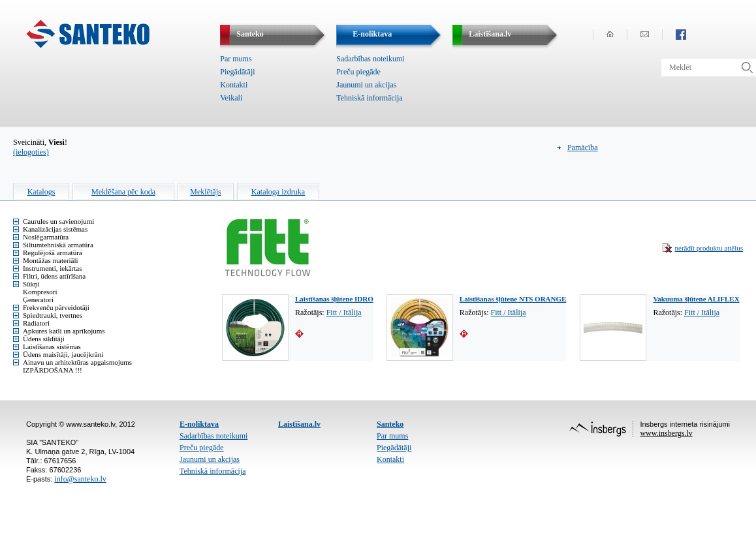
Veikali (231, 98)
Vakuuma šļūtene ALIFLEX (696, 299)
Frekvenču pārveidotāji (56, 307)
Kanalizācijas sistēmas (55, 229)
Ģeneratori (38, 299)
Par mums (236, 59)
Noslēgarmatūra (46, 237)
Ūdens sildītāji (44, 339)
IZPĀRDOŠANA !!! (53, 370)
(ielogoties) (31, 152)
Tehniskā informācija (369, 98)
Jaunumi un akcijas (366, 85)
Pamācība (583, 147)
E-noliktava (199, 424)
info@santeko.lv (80, 479)
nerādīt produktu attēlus (709, 248)
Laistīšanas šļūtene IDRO (334, 299)
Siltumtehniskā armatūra (58, 245)
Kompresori (40, 292)
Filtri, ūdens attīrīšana (54, 276)
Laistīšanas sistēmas (52, 346)
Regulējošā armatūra (53, 253)
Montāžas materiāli (51, 260)
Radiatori (36, 323)
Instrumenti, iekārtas (52, 268)
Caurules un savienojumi (58, 221)
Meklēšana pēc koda (123, 192)
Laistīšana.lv (299, 424)
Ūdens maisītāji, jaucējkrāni (63, 354)
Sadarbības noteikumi (370, 59)
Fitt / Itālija (344, 313)
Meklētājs (205, 192)
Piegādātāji (237, 72)
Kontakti (234, 85)
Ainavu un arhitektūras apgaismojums (77, 362)
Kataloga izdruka (278, 192)
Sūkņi (31, 284)
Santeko (390, 424)
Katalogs (41, 192)
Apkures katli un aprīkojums (64, 331)
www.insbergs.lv (666, 433)
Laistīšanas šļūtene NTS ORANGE (513, 299)
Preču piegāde (358, 72)
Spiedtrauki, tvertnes (53, 315)
